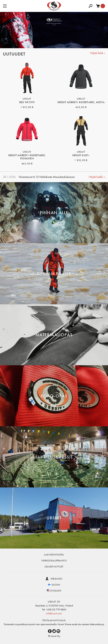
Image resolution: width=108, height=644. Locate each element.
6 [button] (68, 43)
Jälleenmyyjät (54, 566)
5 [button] (62, 43)
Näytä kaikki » (97, 177)
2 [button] (46, 43)
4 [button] (57, 43)
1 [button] (40, 43)
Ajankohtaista (54, 555)
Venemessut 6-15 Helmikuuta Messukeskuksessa (47, 177)
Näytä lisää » (97, 53)
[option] (54, 30)
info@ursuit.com (54, 613)
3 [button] (51, 43)
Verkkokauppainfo (54, 560)
